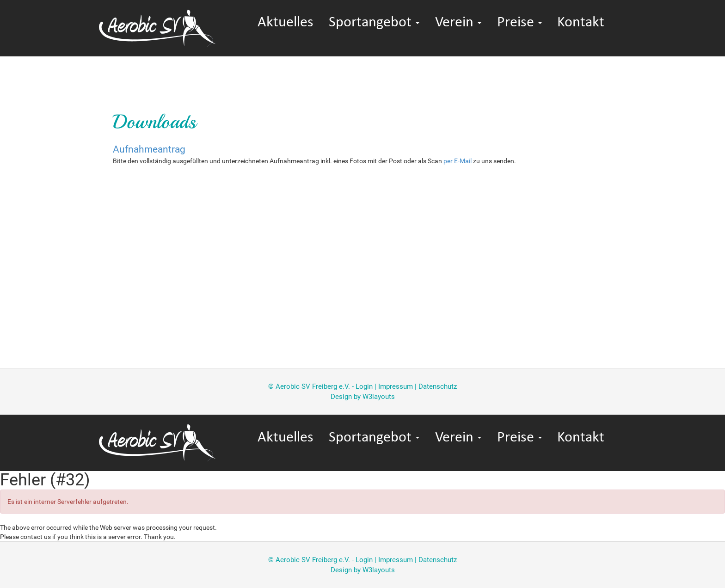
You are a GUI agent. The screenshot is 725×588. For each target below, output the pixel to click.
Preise (519, 23)
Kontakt (581, 23)
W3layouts (379, 397)
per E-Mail (458, 161)
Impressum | (398, 386)
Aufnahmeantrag (149, 149)
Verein (458, 23)
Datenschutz (438, 386)
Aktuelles (286, 23)
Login (364, 386)
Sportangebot (374, 23)
